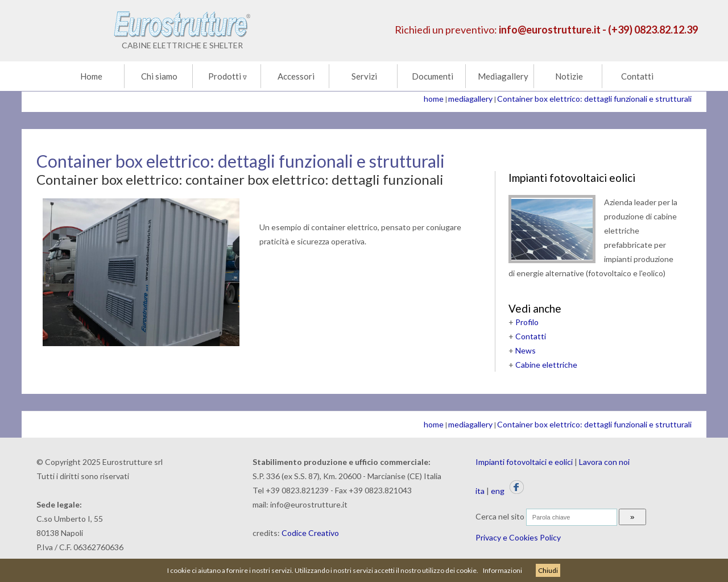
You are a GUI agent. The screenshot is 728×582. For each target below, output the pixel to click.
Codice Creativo (310, 533)
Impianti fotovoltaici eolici (572, 178)
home (434, 99)
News (526, 350)
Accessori (296, 76)
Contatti (637, 76)
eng (498, 491)
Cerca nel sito (500, 516)
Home (91, 76)
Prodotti (227, 76)
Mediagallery (503, 76)
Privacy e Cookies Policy (518, 537)
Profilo (527, 322)
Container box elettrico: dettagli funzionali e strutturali (594, 99)
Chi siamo (159, 76)
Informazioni (502, 570)
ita (480, 491)
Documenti (433, 76)
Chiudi (548, 570)
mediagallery (470, 99)
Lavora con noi (604, 462)
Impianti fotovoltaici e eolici (524, 462)
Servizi (364, 76)
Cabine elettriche (546, 365)
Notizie (569, 76)
